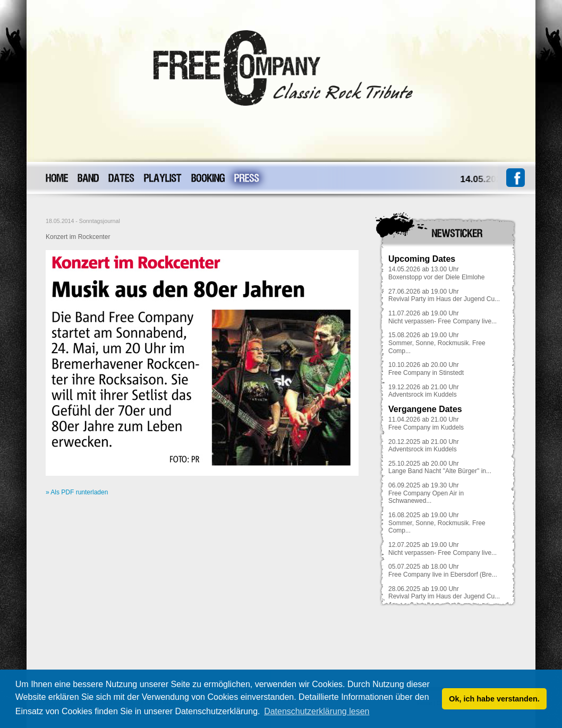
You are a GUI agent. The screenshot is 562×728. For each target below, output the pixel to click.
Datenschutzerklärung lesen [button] (317, 711)
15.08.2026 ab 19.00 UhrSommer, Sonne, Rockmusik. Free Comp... (437, 343)
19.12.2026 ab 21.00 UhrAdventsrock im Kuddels (424, 391)
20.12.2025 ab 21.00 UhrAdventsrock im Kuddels (424, 446)
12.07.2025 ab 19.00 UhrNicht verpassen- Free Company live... (442, 549)
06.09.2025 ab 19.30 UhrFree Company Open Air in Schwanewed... (426, 493)
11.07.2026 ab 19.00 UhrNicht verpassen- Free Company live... (442, 317)
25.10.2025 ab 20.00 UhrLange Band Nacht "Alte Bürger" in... (440, 468)
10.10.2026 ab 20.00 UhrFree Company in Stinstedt (426, 369)
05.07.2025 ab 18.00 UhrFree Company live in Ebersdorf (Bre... (443, 571)
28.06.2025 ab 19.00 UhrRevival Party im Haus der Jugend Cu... (444, 593)
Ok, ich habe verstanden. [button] (494, 699)
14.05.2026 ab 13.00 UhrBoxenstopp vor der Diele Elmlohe (436, 273)
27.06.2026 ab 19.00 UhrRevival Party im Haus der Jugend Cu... (444, 296)
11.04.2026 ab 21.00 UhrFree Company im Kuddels (426, 423)
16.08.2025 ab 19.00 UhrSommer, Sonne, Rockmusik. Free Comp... (437, 523)
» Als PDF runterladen (77, 492)
